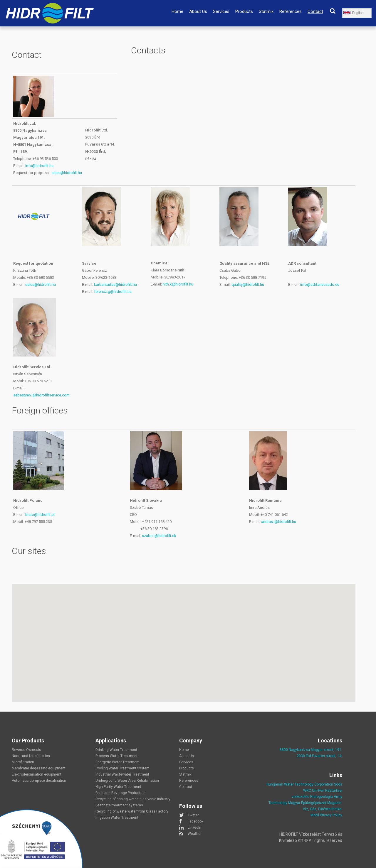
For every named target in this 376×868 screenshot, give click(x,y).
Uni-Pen (318, 791)
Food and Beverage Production (120, 793)
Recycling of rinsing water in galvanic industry (133, 799)
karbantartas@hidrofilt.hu (115, 284)
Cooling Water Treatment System (122, 768)
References (291, 11)
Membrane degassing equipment (39, 768)
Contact (315, 11)
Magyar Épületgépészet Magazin (315, 803)
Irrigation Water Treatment (117, 818)
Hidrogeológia (322, 797)
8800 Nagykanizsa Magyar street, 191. (311, 750)
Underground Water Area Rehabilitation (127, 781)
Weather (195, 834)
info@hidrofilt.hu (39, 166)
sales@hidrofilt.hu (67, 173)
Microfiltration (23, 762)
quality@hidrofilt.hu (248, 284)
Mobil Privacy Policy (326, 815)
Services (221, 11)
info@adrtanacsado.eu (320, 284)
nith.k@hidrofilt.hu (178, 284)
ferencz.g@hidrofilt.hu (113, 292)
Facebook (195, 821)
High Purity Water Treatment (118, 787)
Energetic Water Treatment (117, 762)
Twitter (193, 815)
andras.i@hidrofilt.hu (279, 522)
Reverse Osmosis (26, 750)
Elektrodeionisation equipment (37, 774)
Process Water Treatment (116, 756)
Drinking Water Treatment (116, 750)
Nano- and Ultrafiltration (31, 756)
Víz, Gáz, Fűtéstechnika (322, 809)
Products (244, 11)
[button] (184, 638)
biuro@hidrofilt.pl (40, 515)
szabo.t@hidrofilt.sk (159, 536)
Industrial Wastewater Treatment (122, 774)
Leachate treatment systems (119, 805)
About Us (198, 11)
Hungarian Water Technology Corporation (300, 784)
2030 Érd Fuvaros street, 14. (319, 756)
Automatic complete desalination (39, 781)
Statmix (266, 11)
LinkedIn (194, 828)
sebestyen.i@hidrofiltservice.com (41, 395)
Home (177, 11)
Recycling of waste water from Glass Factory (132, 811)
